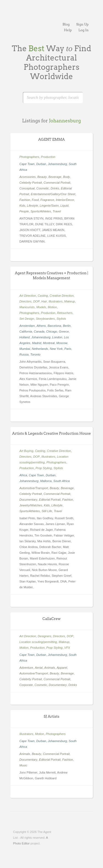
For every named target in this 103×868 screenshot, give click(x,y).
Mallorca (46, 481)
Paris (68, 349)
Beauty (42, 177)
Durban (41, 164)
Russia (24, 354)
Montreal (49, 343)
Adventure (26, 668)
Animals (50, 668)
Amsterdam (27, 326)
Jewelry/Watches (31, 505)
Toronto (35, 354)
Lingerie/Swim (49, 206)
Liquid (64, 206)
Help (68, 30)
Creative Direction (62, 296)
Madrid (37, 343)
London (57, 337)
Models (41, 307)
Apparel (62, 668)
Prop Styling (44, 468)
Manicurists (27, 307)
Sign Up (83, 24)
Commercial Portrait (57, 183)
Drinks (55, 188)
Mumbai (25, 349)
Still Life (47, 511)
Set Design (27, 319)
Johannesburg (57, 164)
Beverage (55, 177)
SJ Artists (51, 716)
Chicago (52, 331)
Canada (39, 331)
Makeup (70, 301)
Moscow (62, 343)
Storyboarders (45, 319)
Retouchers (65, 313)
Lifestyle (32, 206)
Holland (25, 337)
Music (23, 765)
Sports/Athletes (41, 211)
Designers (44, 636)
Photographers (29, 157)
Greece (64, 331)
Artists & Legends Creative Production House (51, 433)
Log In (84, 30)
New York (56, 349)
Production (48, 157)
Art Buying (27, 451)
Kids (22, 206)
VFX (67, 648)
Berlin (67, 326)
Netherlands (40, 349)
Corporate (26, 685)
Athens (41, 326)
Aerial (39, 668)
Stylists (61, 319)
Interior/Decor (65, 200)
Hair (44, 301)
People (24, 211)
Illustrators (56, 301)
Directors (26, 301)
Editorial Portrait (50, 500)
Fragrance (47, 200)
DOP (37, 301)
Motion (52, 307)
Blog (66, 24)
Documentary (28, 500)
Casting (43, 296)
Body (67, 177)
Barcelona (54, 326)
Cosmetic (43, 188)
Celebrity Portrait (31, 183)
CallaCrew (52, 619)
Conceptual (27, 188)
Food (35, 200)
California (26, 331)
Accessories (28, 177)
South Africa (62, 481)
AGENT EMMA (51, 139)
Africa (23, 475)
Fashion (25, 200)
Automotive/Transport (34, 488)
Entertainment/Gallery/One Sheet (53, 194)
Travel (57, 211)
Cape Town (27, 164)
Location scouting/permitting (38, 642)
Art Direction (28, 296)
